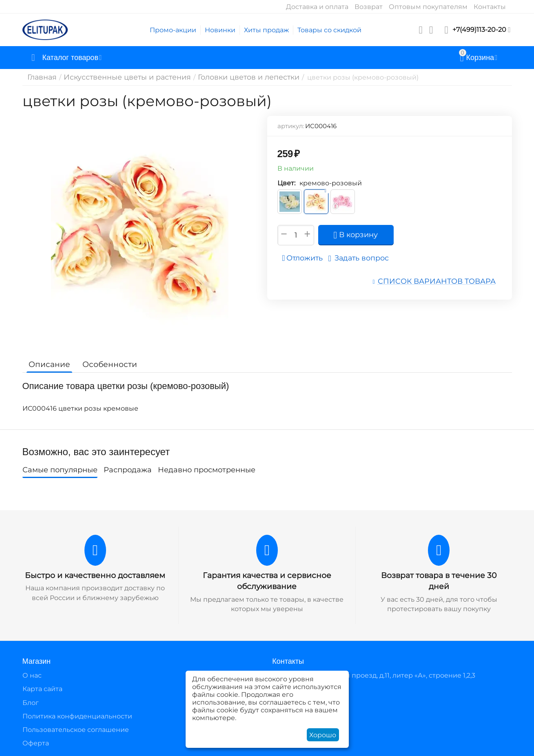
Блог (31, 702)
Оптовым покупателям (428, 7)
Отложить (305, 258)
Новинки (220, 30)
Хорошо (323, 735)
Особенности (105, 364)
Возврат (369, 7)
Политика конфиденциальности (77, 715)
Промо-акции (173, 30)
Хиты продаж (266, 30)
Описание (48, 364)
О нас (32, 675)
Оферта (36, 742)
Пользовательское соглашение (76, 729)
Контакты (490, 7)
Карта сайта (42, 688)
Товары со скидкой (329, 30)
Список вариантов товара (443, 281)
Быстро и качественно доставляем (95, 575)
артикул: (291, 126)
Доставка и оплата (317, 7)
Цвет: (286, 183)
